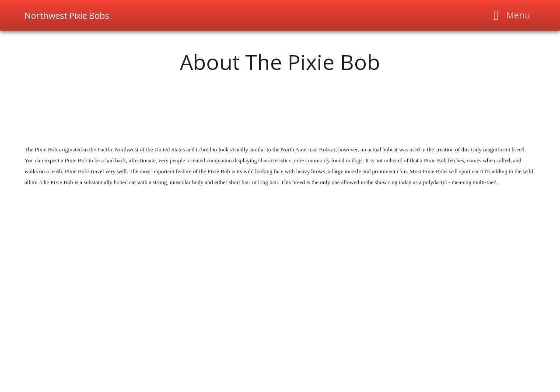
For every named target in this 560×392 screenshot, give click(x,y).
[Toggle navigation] (509, 15)
